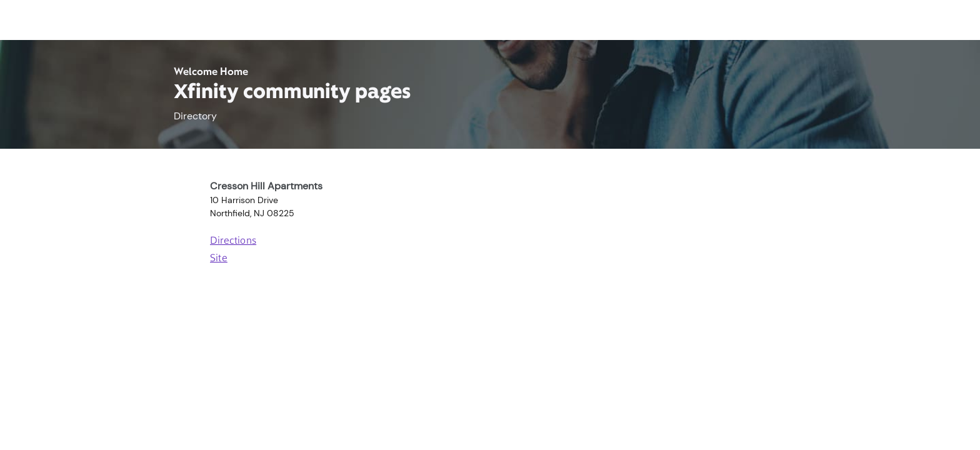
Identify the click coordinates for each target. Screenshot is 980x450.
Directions (233, 241)
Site (219, 259)
